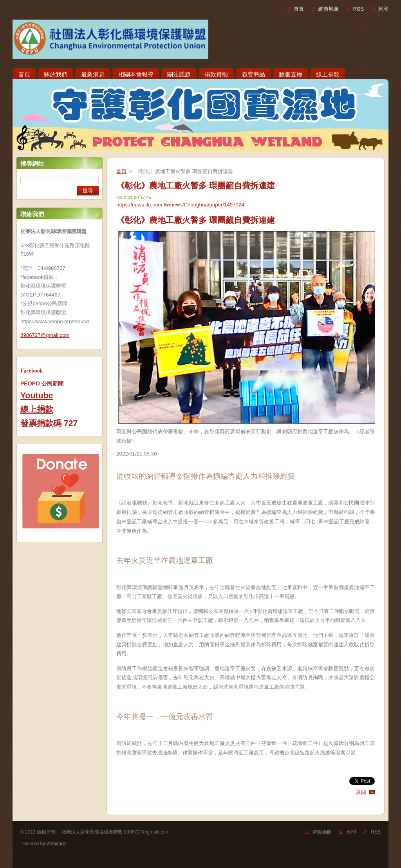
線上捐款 (37, 409)
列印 (383, 9)
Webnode (56, 844)
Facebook (32, 371)
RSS (359, 9)
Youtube (37, 396)
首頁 (299, 9)
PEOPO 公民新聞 (42, 383)
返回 (361, 792)
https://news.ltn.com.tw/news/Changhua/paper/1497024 (180, 205)
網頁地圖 (329, 9)
